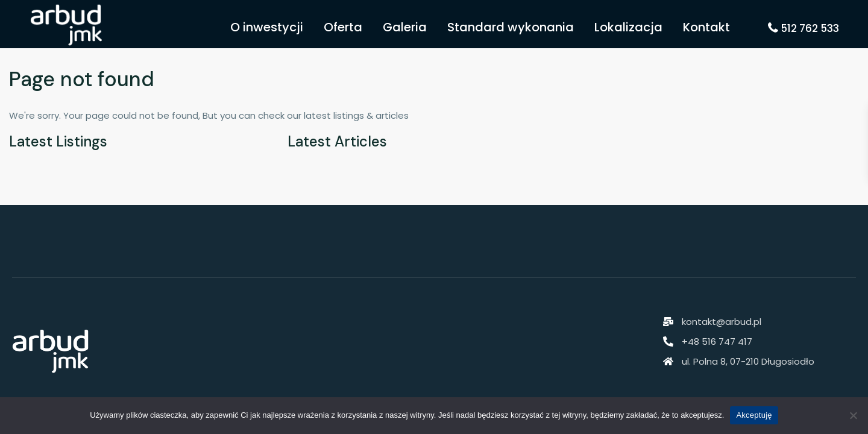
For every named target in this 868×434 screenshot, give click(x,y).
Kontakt (706, 27)
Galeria (405, 27)
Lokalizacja (628, 27)
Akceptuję (754, 415)
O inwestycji (267, 27)
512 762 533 (810, 28)
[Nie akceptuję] (853, 415)
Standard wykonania (511, 27)
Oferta (343, 27)
